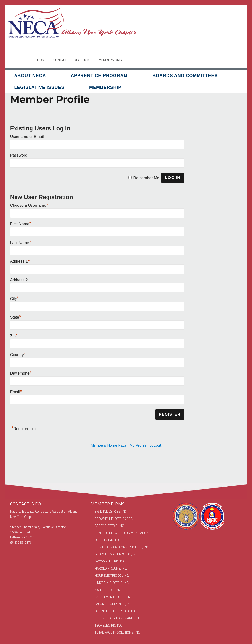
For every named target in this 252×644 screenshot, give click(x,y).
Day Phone (21, 373)
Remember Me (146, 178)
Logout (156, 445)
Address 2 (19, 280)
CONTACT (60, 60)
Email (16, 392)
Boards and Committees (185, 76)
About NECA (30, 76)
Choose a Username (29, 205)
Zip (14, 336)
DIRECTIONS (83, 60)
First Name (21, 224)
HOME (42, 60)
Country (18, 355)
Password (19, 155)
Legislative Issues (39, 87)
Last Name (21, 243)
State (16, 317)
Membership (105, 87)
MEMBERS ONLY (110, 60)
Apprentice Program (99, 76)
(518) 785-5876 (21, 542)
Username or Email (27, 137)
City (15, 299)
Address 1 (20, 261)
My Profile (138, 445)
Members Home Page (109, 445)
